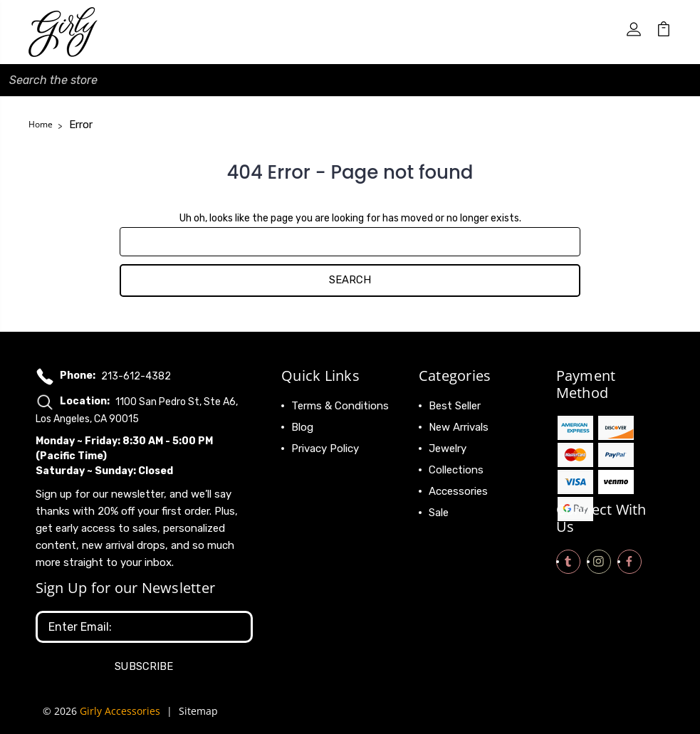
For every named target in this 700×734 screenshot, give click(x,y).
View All (449, 534)
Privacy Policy (325, 449)
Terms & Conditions (340, 406)
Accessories (458, 491)
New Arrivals (459, 427)
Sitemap (198, 711)
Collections (456, 470)
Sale (439, 513)
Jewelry (448, 449)
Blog (302, 427)
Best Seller (455, 406)
